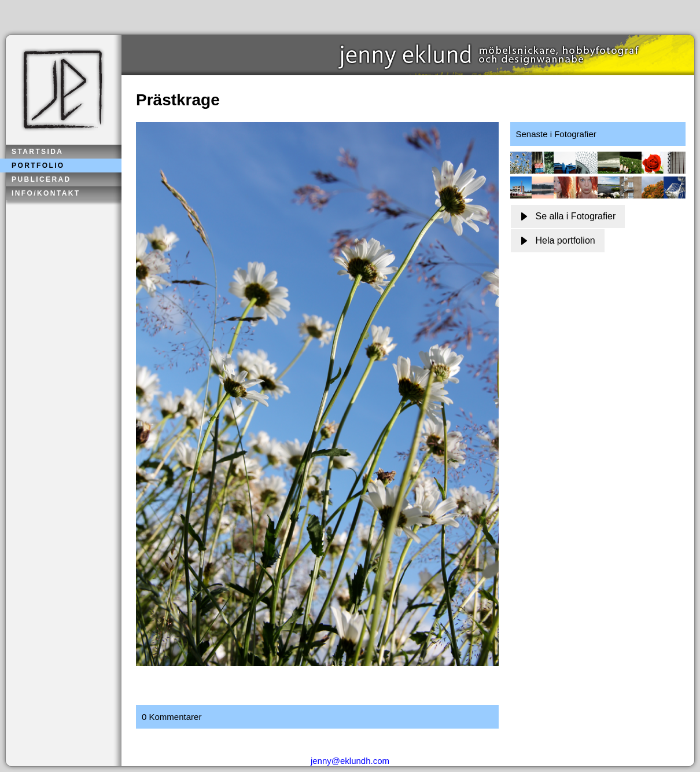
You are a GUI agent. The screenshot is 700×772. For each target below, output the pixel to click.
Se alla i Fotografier (568, 216)
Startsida (37, 152)
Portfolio (38, 166)
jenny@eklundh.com (350, 761)
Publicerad (41, 179)
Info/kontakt (46, 193)
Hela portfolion (558, 240)
